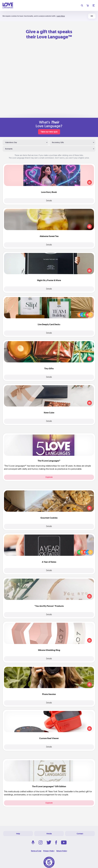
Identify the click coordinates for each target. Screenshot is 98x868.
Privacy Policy (49, 851)
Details (49, 201)
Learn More (61, 16)
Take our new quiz (49, 132)
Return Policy (62, 851)
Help (18, 834)
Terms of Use (36, 851)
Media (49, 834)
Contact (80, 834)
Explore (49, 477)
